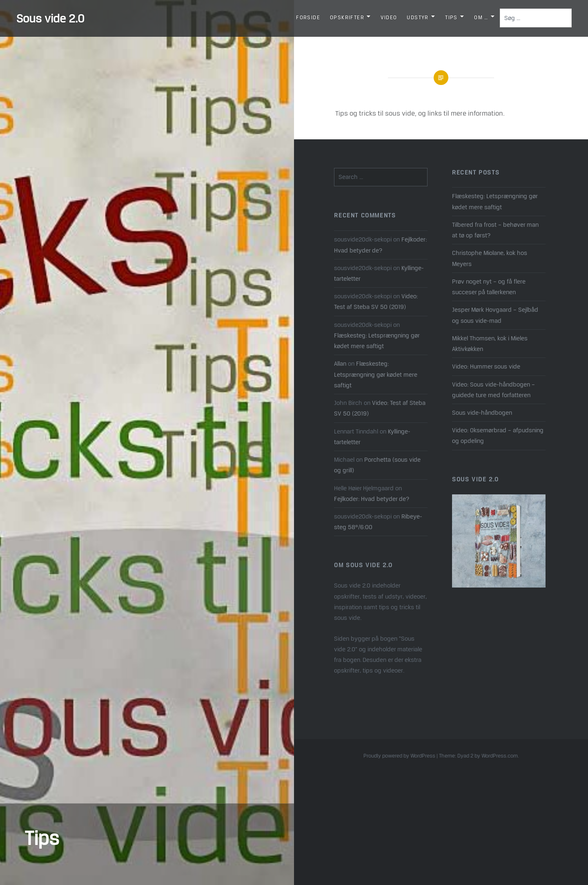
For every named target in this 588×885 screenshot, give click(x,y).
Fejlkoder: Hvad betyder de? (372, 499)
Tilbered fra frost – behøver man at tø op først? (495, 230)
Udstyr (418, 17)
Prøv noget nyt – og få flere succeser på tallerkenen (489, 287)
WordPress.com (500, 756)
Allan (340, 363)
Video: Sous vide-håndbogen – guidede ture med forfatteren (493, 390)
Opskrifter (347, 17)
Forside (308, 17)
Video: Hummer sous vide (486, 366)
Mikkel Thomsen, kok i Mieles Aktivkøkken (490, 343)
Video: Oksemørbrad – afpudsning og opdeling (498, 435)
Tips (451, 17)
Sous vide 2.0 (50, 18)
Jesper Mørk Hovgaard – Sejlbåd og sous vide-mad (495, 315)
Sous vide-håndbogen (482, 412)
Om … (481, 17)
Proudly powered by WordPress (399, 756)
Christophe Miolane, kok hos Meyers (490, 258)
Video (389, 17)
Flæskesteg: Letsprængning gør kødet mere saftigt (495, 201)
